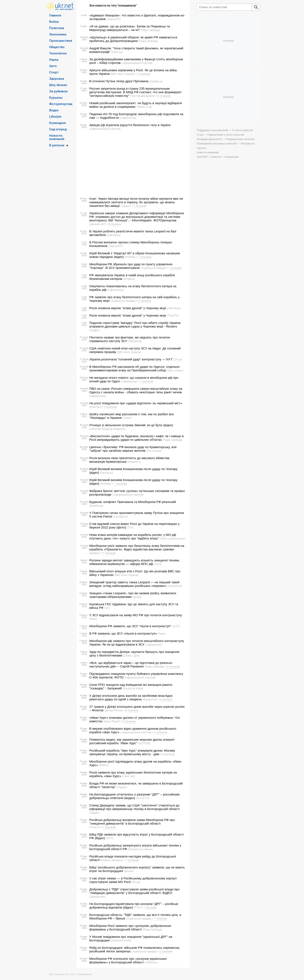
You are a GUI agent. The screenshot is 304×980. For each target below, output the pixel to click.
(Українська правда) (153, 268)
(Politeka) (130, 257)
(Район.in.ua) (144, 107)
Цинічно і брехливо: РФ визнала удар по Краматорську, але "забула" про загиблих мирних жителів (133, 449)
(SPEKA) (104, 765)
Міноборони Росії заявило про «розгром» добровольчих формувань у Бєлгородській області (130, 927)
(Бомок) (129, 871)
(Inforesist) (151, 962)
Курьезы (56, 97)
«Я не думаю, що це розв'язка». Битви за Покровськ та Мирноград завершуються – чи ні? (130, 28)
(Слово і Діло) (131, 655)
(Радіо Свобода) (150, 30)
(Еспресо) (129, 279)
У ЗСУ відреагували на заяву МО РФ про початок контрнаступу (136, 615)
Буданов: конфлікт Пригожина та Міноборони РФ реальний (133, 502)
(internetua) (114, 235)
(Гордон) (126, 206)
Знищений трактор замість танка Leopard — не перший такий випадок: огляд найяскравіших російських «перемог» (134, 584)
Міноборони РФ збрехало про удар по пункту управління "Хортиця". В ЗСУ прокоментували (131, 266)
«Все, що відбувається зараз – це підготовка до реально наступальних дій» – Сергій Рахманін (131, 665)
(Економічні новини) (140, 849)
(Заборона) (135, 341)
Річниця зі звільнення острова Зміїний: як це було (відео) (131, 425)
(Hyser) (127, 418)
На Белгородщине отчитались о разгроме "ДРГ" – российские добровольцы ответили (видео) (134, 796)
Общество (57, 47)
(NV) (107, 608)
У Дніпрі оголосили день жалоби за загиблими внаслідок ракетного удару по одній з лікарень (131, 697)
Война (54, 22)
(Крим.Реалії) (175, 370)
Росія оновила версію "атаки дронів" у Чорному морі (128, 308)
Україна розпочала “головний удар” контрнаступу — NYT (131, 359)
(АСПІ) (176, 626)
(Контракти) (121, 516)
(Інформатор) (128, 118)
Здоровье (57, 78)
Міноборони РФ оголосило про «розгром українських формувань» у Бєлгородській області (128, 960)
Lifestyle (55, 116)
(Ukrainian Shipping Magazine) (107, 429)
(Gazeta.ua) (156, 81)
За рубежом (58, 91)
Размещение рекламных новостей (217, 144)
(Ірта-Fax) (95, 407)
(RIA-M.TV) (143, 798)
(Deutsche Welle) (133, 688)
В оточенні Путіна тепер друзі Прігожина (119, 81)
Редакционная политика (240, 139)
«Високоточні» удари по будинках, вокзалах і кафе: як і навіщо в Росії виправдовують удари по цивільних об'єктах (136, 438)
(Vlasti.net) (128, 776)
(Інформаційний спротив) (137, 63)
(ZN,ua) (178, 359)
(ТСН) (130, 527)
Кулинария (58, 123)
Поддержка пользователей (212, 130)
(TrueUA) (95, 827)
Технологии (58, 53)
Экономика (58, 34)
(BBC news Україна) (123, 74)
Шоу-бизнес (58, 85)
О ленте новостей (242, 130)
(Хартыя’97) (114, 19)
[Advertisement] (132, 164)
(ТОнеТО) (173, 315)
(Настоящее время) (142, 96)
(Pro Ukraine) (154, 451)
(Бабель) (95, 553)
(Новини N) (134, 462)
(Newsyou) (107, 473)
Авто (53, 66)
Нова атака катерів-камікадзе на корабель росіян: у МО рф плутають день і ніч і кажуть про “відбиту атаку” (133, 537)
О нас (200, 135)
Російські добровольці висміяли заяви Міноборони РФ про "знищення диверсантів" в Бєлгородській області (132, 822)
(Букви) (137, 597)
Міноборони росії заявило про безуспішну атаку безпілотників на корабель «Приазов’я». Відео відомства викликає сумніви (137, 547)
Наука (54, 59)
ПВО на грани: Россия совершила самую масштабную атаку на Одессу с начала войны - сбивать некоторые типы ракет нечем (136, 390)
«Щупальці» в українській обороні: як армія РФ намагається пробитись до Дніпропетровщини (133, 39)
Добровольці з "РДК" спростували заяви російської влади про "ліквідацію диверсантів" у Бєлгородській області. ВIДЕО (134, 891)
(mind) (158, 564)
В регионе (57, 145)
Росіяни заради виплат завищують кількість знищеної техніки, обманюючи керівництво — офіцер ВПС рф (135, 562)
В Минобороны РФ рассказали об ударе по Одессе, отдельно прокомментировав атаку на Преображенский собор (134, 368)
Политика (57, 28)
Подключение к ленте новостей (226, 135)
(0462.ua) (117, 52)
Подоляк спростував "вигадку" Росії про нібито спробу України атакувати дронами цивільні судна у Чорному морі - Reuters (135, 325)
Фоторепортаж (61, 104)
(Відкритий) (150, 699)
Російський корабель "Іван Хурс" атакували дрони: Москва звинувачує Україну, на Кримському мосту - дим (132, 752)
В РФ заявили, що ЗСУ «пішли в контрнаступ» (123, 633)
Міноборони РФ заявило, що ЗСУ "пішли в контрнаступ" (130, 626)
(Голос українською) (172, 538)
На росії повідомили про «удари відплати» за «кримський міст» (136, 403)
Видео (54, 110)
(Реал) (93, 619)
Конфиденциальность (210, 139)
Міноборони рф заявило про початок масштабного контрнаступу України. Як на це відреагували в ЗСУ (137, 643)
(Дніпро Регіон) (114, 710)
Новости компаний (57, 137)
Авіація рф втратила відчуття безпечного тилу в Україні (130, 125)
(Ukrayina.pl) (168, 754)
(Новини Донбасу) (112, 860)
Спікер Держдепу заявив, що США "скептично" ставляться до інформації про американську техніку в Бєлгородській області (134, 807)
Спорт (54, 72)
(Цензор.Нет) (97, 224)
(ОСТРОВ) (144, 743)
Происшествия (61, 40)
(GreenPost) (175, 586)
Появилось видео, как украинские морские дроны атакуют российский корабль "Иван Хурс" (132, 741)
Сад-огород (58, 129)
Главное (55, 15)
